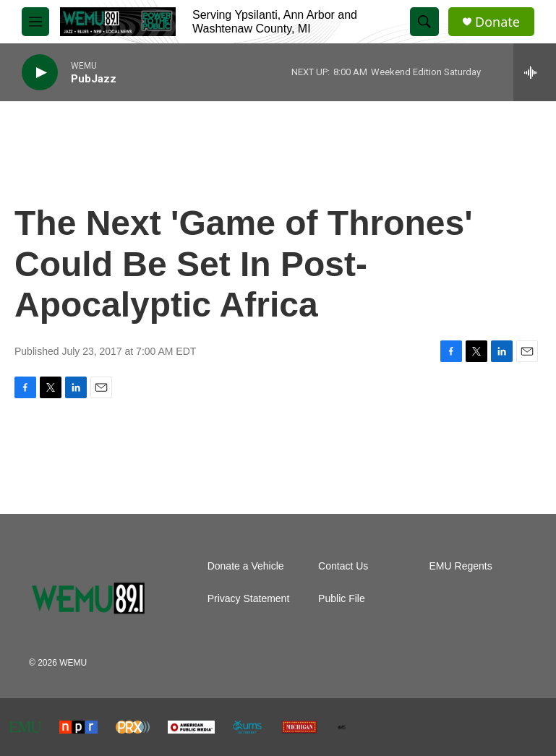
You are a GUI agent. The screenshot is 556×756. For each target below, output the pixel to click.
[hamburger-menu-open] (35, 22)
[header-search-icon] (424, 22)
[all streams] (535, 72)
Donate (497, 22)
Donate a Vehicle (246, 566)
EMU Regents (461, 566)
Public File (342, 599)
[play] (40, 73)
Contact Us (343, 566)
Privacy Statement (249, 599)
